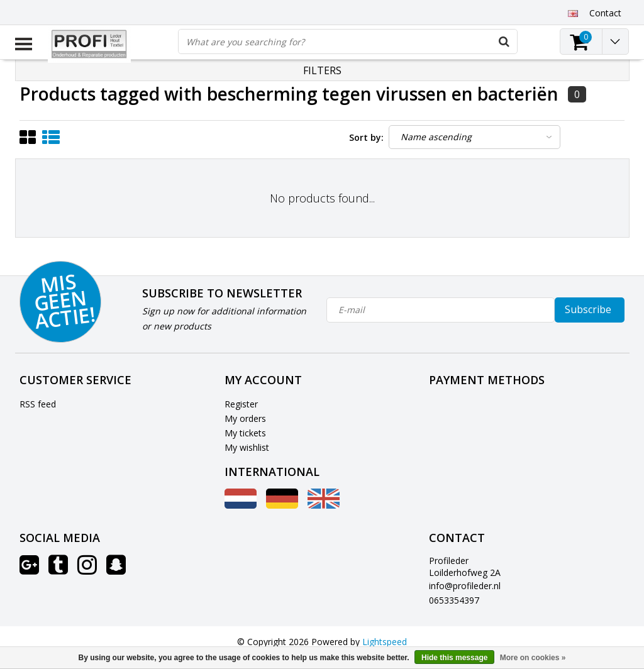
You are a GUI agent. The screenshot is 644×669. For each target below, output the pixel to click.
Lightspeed (385, 642)
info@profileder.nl (465, 586)
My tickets (245, 433)
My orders (245, 418)
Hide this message (454, 658)
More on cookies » (533, 658)
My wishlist (247, 447)
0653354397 (454, 600)
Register (241, 404)
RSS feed (38, 404)
